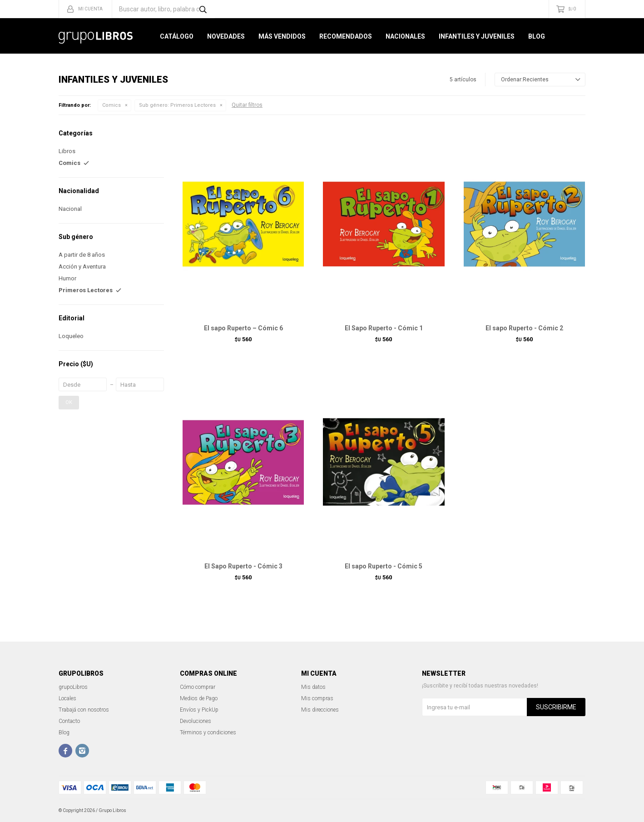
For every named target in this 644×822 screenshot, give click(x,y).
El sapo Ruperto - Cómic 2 (524, 328)
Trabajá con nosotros (84, 710)
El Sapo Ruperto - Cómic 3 (243, 566)
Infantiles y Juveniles (477, 36)
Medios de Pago (199, 698)
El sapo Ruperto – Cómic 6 (243, 328)
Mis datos (313, 687)
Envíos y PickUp (199, 710)
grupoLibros (73, 687)
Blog (537, 36)
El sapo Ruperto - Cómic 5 (384, 566)
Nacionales (405, 36)
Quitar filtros (247, 105)
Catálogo (177, 36)
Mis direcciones (320, 710)
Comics (111, 105)
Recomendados (346, 36)
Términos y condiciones (208, 732)
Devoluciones (196, 721)
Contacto (69, 721)
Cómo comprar (198, 687)
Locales (67, 698)
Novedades (226, 36)
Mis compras (317, 698)
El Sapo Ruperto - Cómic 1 (384, 328)
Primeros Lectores (177, 105)
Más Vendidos (282, 36)
